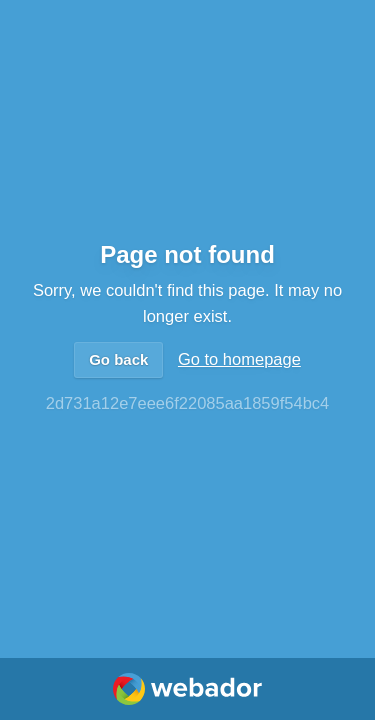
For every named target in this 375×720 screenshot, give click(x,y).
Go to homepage (239, 359)
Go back (118, 359)
